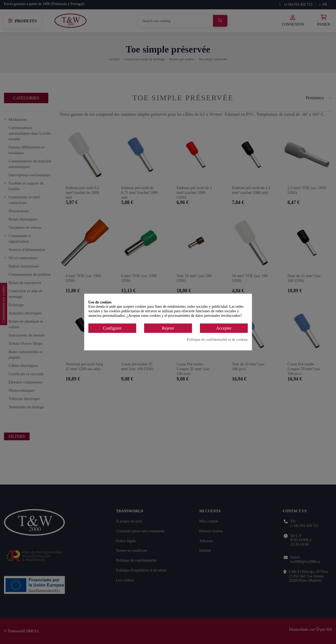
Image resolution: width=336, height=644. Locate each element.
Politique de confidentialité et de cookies (217, 340)
